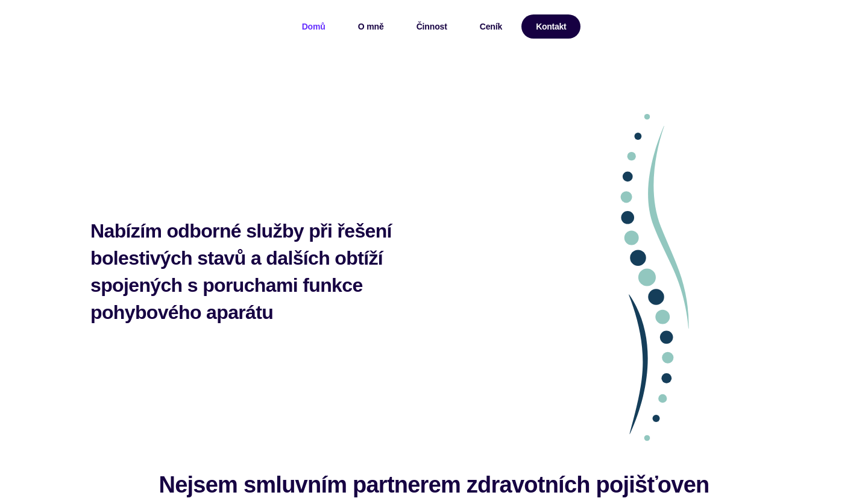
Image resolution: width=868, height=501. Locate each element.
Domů (314, 27)
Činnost (432, 27)
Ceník (491, 27)
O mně (371, 27)
